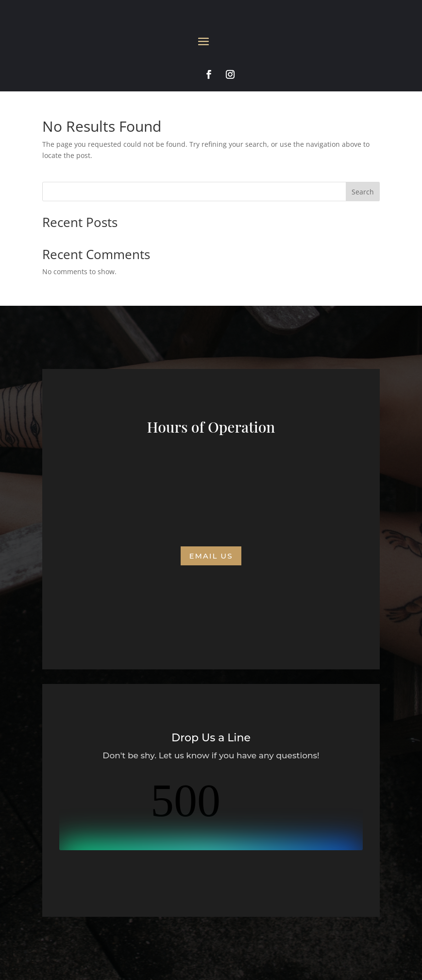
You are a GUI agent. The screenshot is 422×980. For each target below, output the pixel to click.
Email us (211, 556)
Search (363, 192)
